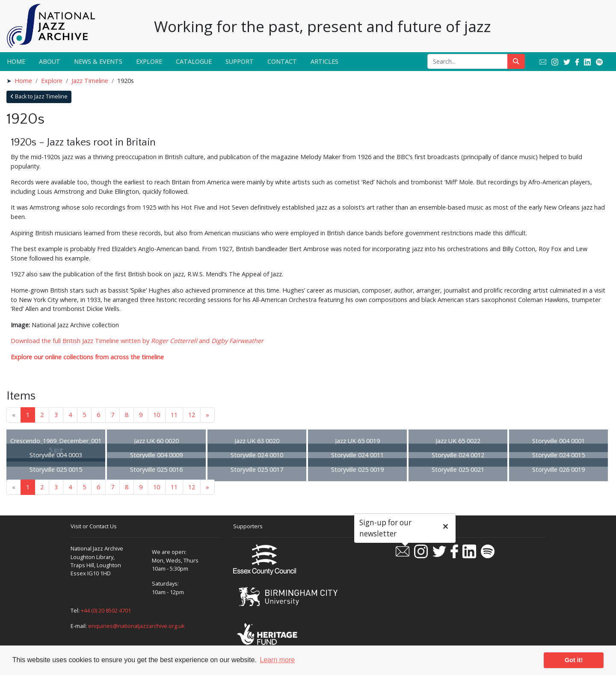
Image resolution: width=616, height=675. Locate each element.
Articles (324, 61)
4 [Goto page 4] (70, 415)
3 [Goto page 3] (56, 415)
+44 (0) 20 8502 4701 (106, 610)
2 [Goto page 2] (42, 415)
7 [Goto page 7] (113, 415)
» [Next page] (207, 415)
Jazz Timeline (90, 81)
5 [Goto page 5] (84, 415)
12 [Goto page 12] (192, 415)
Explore (149, 61)
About (50, 61)
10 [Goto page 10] (157, 415)
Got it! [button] (574, 660)
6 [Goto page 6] (98, 415)
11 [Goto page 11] (174, 415)
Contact (282, 61)
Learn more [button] (277, 660)
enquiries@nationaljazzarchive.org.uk (136, 626)
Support (240, 61)
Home (16, 61)
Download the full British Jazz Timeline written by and (137, 341)
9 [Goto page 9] (141, 415)
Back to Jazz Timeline (39, 96)
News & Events (98, 61)
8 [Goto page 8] (127, 415)
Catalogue (194, 61)
